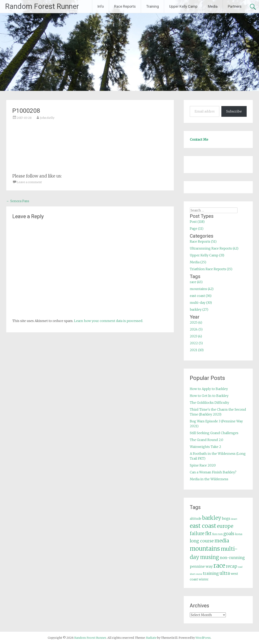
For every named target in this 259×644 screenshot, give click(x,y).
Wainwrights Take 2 (205, 447)
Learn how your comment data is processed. (109, 321)
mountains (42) (202, 289)
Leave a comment (29, 182)
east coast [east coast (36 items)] (203, 526)
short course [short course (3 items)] (196, 574)
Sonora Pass (18, 201)
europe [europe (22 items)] (225, 526)
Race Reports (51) (203, 241)
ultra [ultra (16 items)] (225, 573)
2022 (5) (196, 343)
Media (213, 6)
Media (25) (198, 262)
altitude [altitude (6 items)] (196, 519)
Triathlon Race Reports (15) (211, 269)
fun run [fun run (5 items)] (217, 534)
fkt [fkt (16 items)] (208, 534)
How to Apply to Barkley (209, 389)
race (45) (196, 282)
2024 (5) (196, 329)
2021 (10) (197, 350)
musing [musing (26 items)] (210, 557)
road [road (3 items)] (240, 567)
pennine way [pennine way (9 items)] (201, 566)
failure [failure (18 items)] (197, 533)
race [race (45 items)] (219, 566)
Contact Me (199, 139)
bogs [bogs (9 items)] (226, 519)
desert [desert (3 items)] (234, 519)
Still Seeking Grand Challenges (214, 433)
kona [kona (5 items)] (239, 534)
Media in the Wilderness (209, 479)
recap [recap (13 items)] (232, 566)
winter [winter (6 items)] (204, 579)
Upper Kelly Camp (183, 6)
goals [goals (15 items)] (229, 534)
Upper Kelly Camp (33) (207, 255)
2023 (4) (196, 336)
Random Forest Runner (42, 6)
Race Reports (125, 6)
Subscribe (234, 111)
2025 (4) (196, 322)
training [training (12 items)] (211, 573)
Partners (235, 6)
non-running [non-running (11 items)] (232, 558)
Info (101, 6)
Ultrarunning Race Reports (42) (214, 248)
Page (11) (197, 228)
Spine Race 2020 (203, 465)
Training (152, 6)
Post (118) (197, 222)
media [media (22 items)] (222, 541)
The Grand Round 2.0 (206, 440)
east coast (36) (201, 296)
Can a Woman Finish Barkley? (213, 472)
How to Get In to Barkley (209, 396)
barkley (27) (199, 309)
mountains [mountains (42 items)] (205, 549)
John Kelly (47, 118)
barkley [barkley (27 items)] (212, 518)
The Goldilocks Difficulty (209, 403)
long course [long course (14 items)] (202, 541)
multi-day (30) (201, 303)
